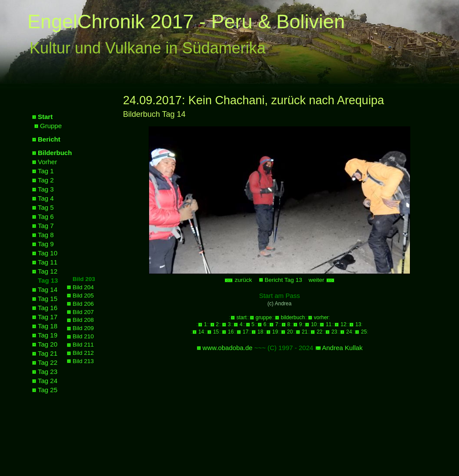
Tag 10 (48, 253)
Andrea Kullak (342, 348)
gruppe (264, 317)
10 (314, 324)
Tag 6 (46, 217)
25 (364, 332)
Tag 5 (46, 207)
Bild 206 (83, 304)
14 (201, 332)
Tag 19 (48, 335)
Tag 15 (48, 299)
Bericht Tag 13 (283, 280)
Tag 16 (48, 308)
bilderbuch (293, 317)
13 (358, 324)
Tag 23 (48, 372)
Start (45, 117)
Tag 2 (46, 180)
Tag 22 (48, 362)
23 (334, 332)
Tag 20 (48, 344)
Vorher (47, 162)
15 (216, 332)
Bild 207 (83, 312)
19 (275, 332)
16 (231, 332)
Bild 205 (83, 296)
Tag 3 (46, 189)
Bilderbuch (55, 153)
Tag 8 (46, 235)
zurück (238, 280)
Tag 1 (46, 171)
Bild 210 (83, 336)
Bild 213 (83, 361)
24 (349, 332)
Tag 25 (48, 390)
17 (245, 332)
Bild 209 (83, 328)
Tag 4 (46, 198)
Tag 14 (48, 289)
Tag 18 (48, 326)
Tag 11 (48, 262)
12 (343, 324)
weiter (322, 280)
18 (260, 332)
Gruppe (51, 126)
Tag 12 (48, 271)
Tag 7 (46, 226)
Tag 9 (46, 244)
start (241, 317)
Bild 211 (83, 345)
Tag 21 (48, 353)
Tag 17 (48, 317)
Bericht (49, 139)
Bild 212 (83, 353)
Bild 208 (83, 320)
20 (290, 332)
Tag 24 (48, 381)
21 (304, 332)
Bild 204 (83, 287)
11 (328, 324)
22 (319, 332)
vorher (321, 317)
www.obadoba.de (228, 348)
